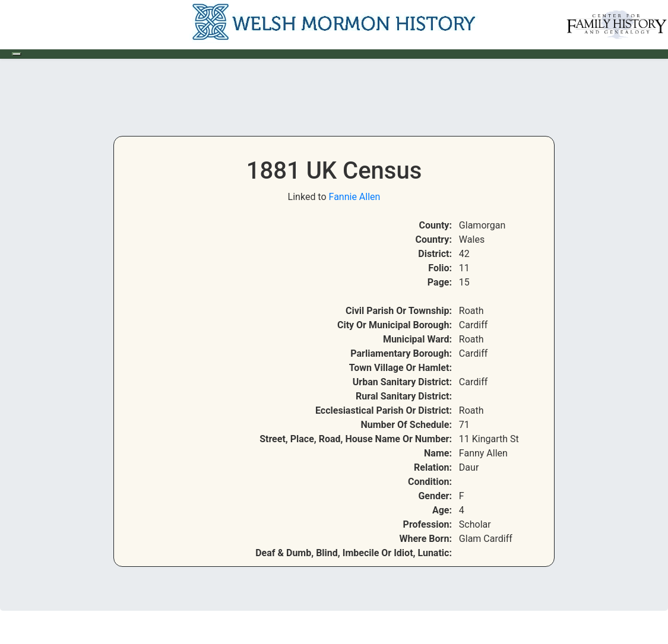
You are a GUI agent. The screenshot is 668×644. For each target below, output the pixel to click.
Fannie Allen (355, 197)
